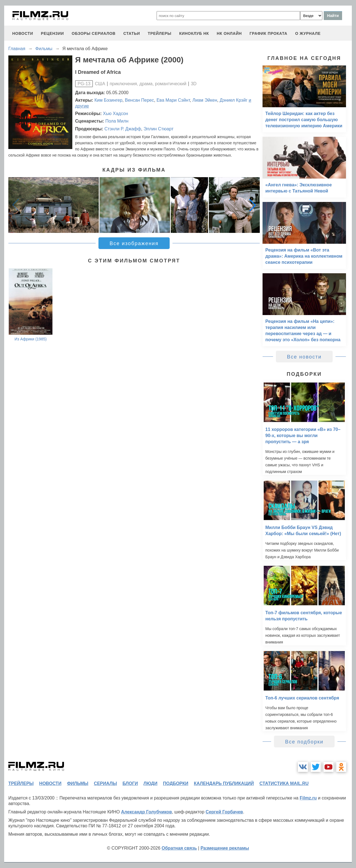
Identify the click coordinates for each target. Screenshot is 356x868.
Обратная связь (179, 848)
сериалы (105, 783)
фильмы (78, 783)
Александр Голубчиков (146, 812)
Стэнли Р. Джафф (123, 129)
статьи (132, 33)
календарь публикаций (224, 783)
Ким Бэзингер (109, 100)
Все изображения (134, 243)
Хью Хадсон (115, 114)
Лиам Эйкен (205, 100)
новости (23, 33)
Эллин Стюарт (159, 129)
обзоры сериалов (94, 33)
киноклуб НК (194, 33)
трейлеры (160, 33)
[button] (253, 205)
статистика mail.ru (284, 783)
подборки (176, 783)
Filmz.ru (308, 798)
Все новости (304, 357)
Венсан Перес (139, 100)
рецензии (52, 33)
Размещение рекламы (225, 848)
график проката (268, 33)
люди (150, 783)
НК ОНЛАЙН (229, 33)
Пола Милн (117, 121)
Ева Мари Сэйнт (173, 100)
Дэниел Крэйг (234, 100)
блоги (130, 783)
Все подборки (304, 742)
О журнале (308, 33)
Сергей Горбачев (224, 812)
